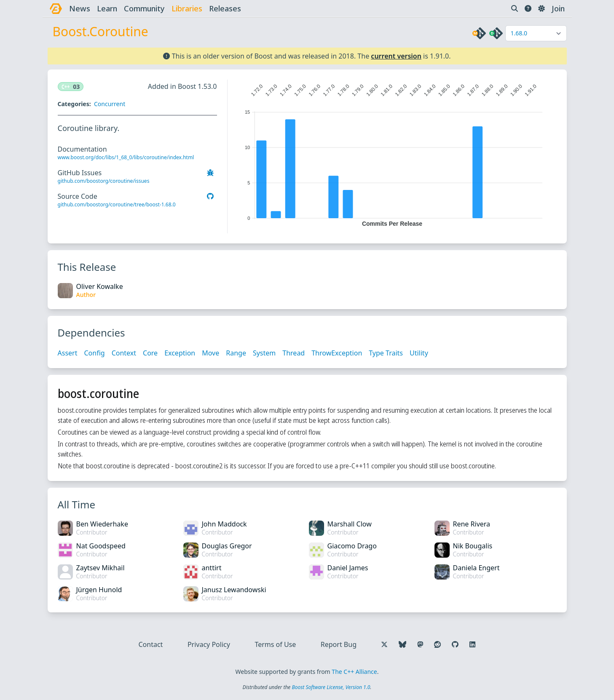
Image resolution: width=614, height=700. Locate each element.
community (144, 8)
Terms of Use (275, 644)
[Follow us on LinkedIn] (472, 644)
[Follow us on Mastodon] (420, 644)
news (80, 8)
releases (225, 8)
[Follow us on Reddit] (437, 644)
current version (396, 56)
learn (107, 8)
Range (236, 353)
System (264, 353)
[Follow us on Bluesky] (402, 644)
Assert (68, 353)
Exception (180, 353)
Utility (419, 353)
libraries (187, 8)
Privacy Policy (209, 644)
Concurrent (110, 104)
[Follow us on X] (384, 644)
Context (124, 353)
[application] (392, 153)
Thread (294, 353)
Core (150, 353)
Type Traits (386, 353)
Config (94, 353)
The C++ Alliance (354, 672)
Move (210, 353)
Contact (151, 644)
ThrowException (337, 353)
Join (558, 8)
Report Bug (339, 644)
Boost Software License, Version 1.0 (331, 687)
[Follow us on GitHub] (455, 644)
